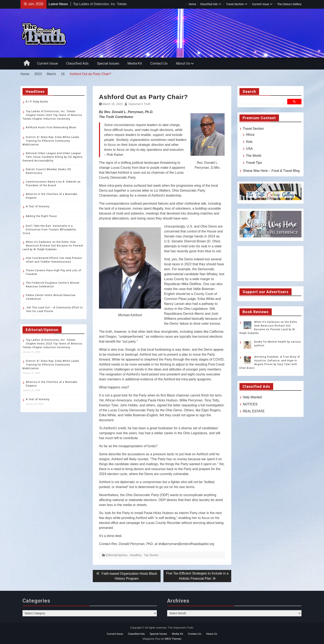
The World (254, 156)
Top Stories (151, 555)
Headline (136, 555)
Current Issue (261, 4)
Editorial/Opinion (117, 555)
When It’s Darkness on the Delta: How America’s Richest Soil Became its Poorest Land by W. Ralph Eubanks (53, 246)
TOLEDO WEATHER (270, 264)
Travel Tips (254, 163)
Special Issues (108, 63)
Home (192, 4)
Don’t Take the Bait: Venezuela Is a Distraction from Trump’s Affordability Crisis (49, 230)
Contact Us (159, 63)
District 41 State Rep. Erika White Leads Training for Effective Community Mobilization (51, 141)
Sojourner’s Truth (139, 104)
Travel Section (235, 4)
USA (249, 149)
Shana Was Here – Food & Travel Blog (271, 171)
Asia (249, 142)
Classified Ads (209, 4)
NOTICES (250, 404)
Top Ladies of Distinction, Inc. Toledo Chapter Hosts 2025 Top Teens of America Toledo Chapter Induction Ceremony (52, 115)
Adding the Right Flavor (41, 216)
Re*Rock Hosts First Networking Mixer (51, 127)
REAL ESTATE (254, 411)
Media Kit (135, 63)
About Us (183, 63)
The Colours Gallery (289, 4)
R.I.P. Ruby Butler (37, 102)
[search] (264, 101)
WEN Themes (173, 639)
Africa (250, 135)
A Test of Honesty (38, 206)
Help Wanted (252, 397)
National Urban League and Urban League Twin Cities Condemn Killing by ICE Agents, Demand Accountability (53, 157)
